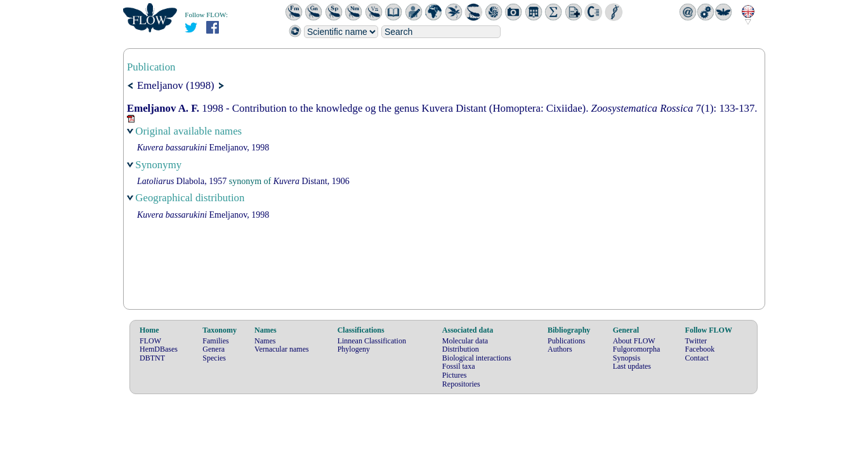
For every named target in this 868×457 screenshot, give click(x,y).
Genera (214, 349)
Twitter (696, 341)
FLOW (150, 341)
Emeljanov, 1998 (203, 148)
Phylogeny (354, 349)
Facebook (700, 349)
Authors (560, 349)
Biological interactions (477, 358)
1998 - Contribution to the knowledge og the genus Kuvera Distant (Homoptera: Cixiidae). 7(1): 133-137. (442, 108)
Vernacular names (282, 349)
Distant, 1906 (312, 181)
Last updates (632, 366)
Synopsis (627, 358)
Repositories (461, 384)
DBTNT (152, 358)
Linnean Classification (372, 341)
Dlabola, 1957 (182, 181)
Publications (566, 341)
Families (215, 341)
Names (265, 341)
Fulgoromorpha (637, 349)
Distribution (461, 349)
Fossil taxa (459, 366)
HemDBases (159, 349)
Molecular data (465, 341)
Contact (697, 358)
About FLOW (634, 341)
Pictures (455, 375)
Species (214, 358)
